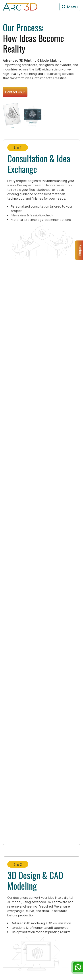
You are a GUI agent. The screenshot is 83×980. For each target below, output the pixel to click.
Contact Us (15, 92)
